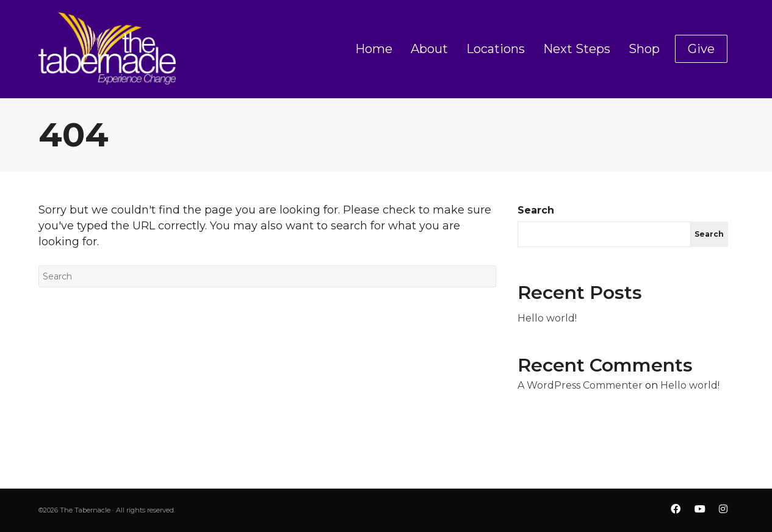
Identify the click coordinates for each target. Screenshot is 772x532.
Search (536, 210)
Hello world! (547, 318)
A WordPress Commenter (580, 385)
